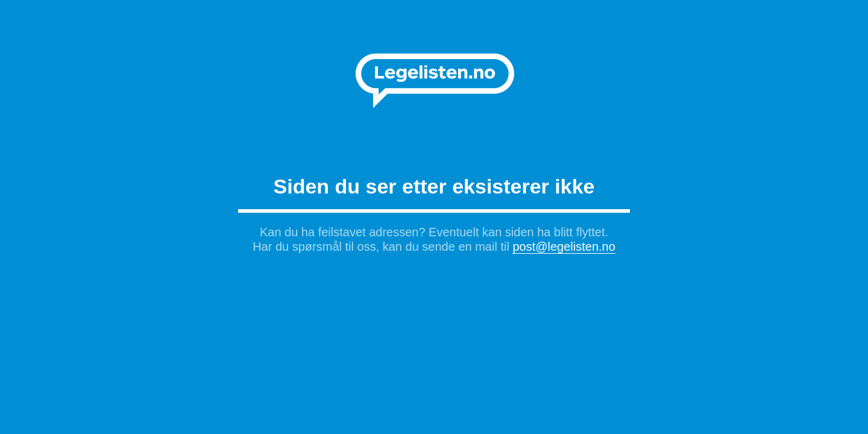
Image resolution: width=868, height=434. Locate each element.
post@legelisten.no (564, 247)
